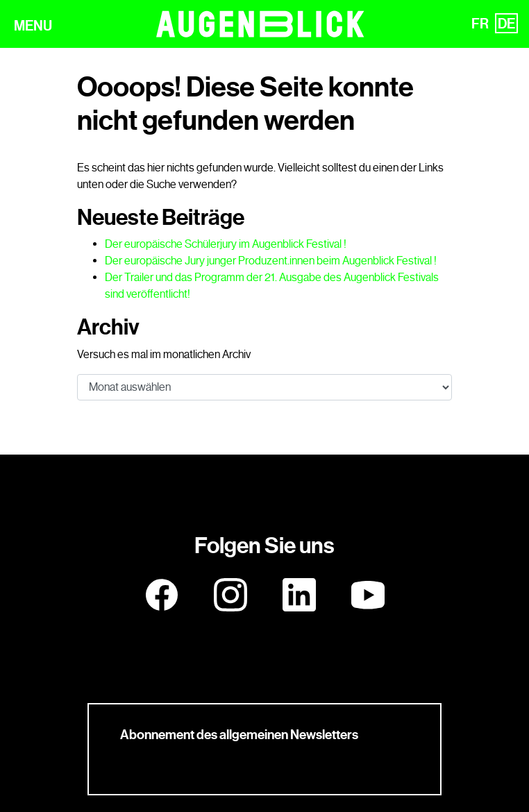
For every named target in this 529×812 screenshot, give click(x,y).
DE (506, 24)
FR (480, 24)
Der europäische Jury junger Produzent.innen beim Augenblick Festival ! (271, 261)
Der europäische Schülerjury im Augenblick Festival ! (226, 244)
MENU (33, 26)
